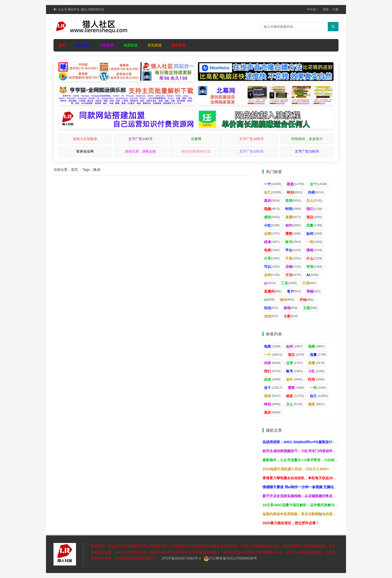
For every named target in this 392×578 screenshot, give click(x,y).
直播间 (273, 291)
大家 (290, 316)
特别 (295, 192)
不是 (293, 258)
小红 (272, 225)
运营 (272, 234)
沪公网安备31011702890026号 (230, 558)
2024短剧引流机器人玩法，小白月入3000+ (296, 469)
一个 (273, 184)
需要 (293, 234)
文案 (310, 308)
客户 (294, 291)
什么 (314, 258)
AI (312, 275)
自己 (273, 192)
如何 (314, 234)
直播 (293, 217)
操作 (287, 300)
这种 (272, 275)
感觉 (272, 217)
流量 (314, 225)
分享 (272, 258)
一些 (314, 242)
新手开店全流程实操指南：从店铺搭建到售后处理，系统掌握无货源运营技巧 (322, 496)
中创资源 (106, 45)
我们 (314, 209)
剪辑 (313, 291)
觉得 (293, 201)
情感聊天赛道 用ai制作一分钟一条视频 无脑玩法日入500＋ (308, 487)
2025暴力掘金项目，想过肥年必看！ (291, 523)
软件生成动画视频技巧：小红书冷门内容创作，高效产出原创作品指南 (317, 451)
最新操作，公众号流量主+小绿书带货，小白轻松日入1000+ (309, 460)
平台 (293, 250)
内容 (316, 192)
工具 (289, 283)
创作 (293, 225)
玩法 (271, 308)
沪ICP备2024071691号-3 (181, 558)
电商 (272, 250)
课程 (314, 250)
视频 (272, 209)
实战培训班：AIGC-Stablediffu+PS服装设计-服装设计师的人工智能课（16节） (324, 442)
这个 (318, 184)
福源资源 (130, 45)
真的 (272, 201)
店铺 (293, 267)
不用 (309, 283)
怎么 (314, 201)
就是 (295, 184)
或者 (272, 242)
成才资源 (178, 45)
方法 (293, 275)
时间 (293, 209)
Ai (269, 300)
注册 (335, 10)
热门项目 (82, 45)
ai (270, 283)
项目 (314, 217)
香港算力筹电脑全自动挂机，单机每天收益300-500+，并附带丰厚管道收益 (321, 478)
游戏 (290, 308)
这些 (271, 316)
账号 (293, 242)
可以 (272, 267)
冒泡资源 (154, 45)
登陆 (326, 10)
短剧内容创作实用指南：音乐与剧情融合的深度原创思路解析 (310, 514)
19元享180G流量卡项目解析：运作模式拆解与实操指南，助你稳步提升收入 (321, 505)
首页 (62, 45)
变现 (314, 267)
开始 (306, 300)
